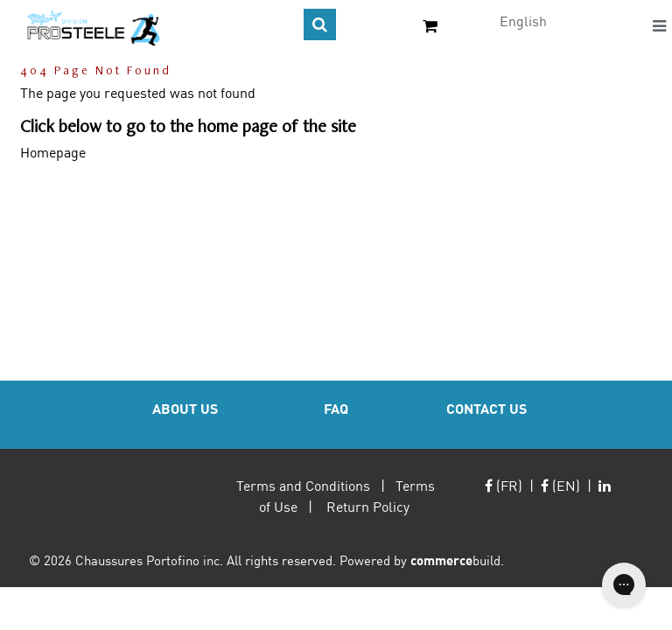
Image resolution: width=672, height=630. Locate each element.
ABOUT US (185, 408)
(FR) (504, 485)
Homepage (53, 152)
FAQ (336, 408)
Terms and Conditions (303, 485)
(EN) (560, 485)
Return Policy (368, 506)
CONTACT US (486, 408)
